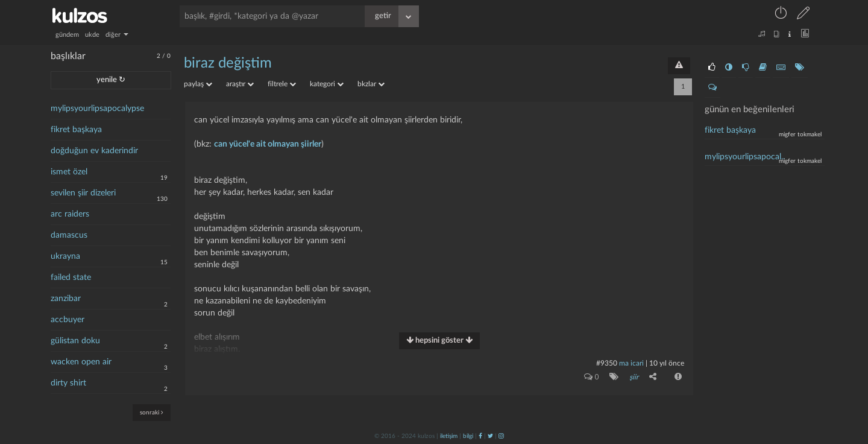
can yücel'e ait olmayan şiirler (268, 144)
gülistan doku (75, 341)
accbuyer (68, 320)
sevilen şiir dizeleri (83, 193)
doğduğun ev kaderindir (94, 151)
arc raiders (70, 214)
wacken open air (81, 362)
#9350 (607, 363)
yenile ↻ (111, 80)
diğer (117, 35)
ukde (92, 35)
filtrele (282, 84)
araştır (240, 84)
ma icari (631, 363)
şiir (634, 377)
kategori (327, 84)
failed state (71, 277)
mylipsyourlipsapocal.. (745, 157)
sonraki (152, 412)
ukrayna (65, 256)
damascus (69, 235)
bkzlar (371, 84)
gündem (67, 35)
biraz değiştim (228, 63)
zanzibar (66, 299)
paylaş (198, 84)
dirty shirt (68, 383)
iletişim (449, 436)
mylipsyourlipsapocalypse (97, 109)
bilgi (468, 436)
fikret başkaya (76, 130)
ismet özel (69, 172)
